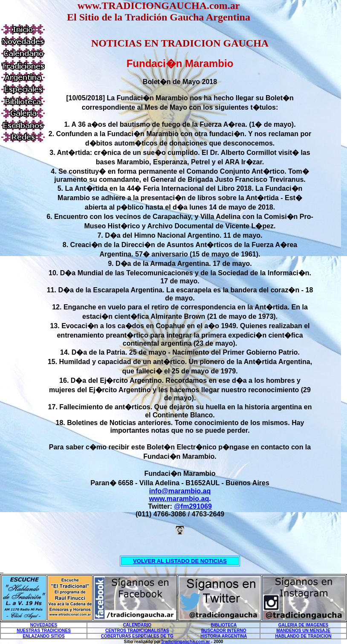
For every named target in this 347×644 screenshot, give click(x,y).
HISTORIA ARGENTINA (224, 636)
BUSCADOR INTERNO (224, 631)
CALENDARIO (137, 625)
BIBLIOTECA (224, 625)
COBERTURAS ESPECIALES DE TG (137, 636)
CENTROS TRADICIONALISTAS (137, 631)
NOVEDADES (44, 625)
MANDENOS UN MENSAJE (303, 631)
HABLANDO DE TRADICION (303, 636)
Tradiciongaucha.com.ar (185, 642)
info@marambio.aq (180, 491)
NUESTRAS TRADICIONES (44, 631)
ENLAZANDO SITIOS (43, 636)
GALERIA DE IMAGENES (303, 625)
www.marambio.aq (179, 499)
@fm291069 (193, 506)
